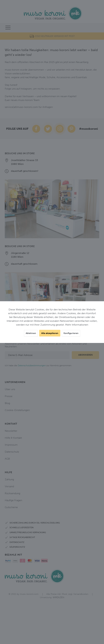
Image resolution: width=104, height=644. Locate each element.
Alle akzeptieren (50, 333)
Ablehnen (31, 333)
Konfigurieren (71, 333)
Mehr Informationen (77, 325)
